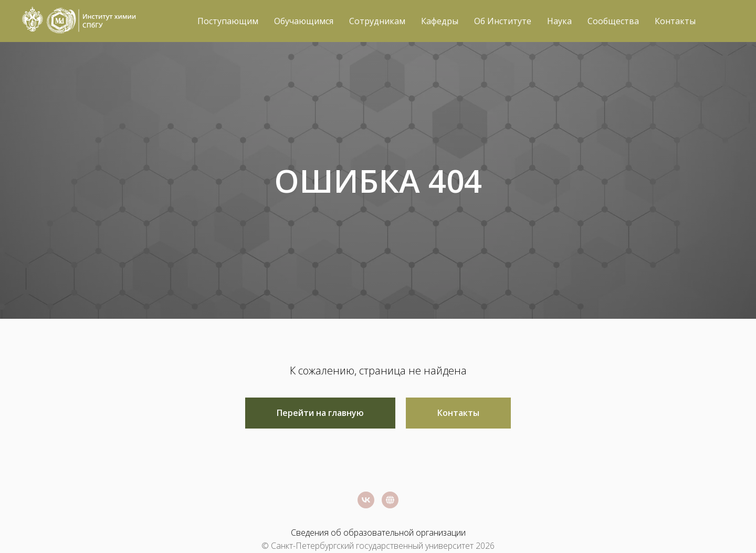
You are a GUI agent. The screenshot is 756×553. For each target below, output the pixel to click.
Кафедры (440, 21)
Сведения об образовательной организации (378, 533)
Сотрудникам (377, 21)
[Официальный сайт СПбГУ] (390, 500)
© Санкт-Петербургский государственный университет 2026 (378, 546)
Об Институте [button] (503, 21)
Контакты (675, 21)
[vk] (366, 500)
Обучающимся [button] (304, 21)
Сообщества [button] (613, 21)
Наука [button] (559, 21)
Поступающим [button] (228, 21)
